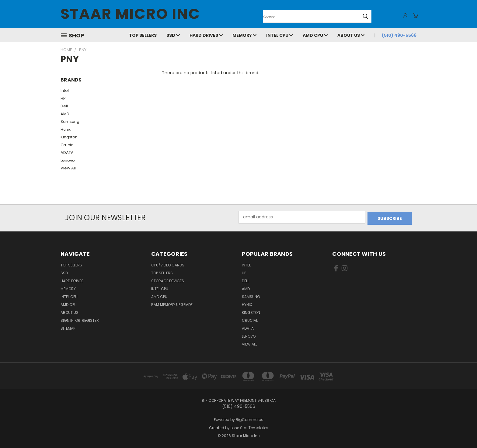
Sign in (68, 319)
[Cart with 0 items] (415, 16)
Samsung (70, 122)
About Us (351, 35)
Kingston (69, 137)
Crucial (68, 145)
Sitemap (68, 327)
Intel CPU (280, 35)
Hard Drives (206, 35)
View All (68, 168)
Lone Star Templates (249, 427)
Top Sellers (143, 35)
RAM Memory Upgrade (172, 303)
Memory (244, 35)
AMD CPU (315, 35)
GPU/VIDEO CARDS (168, 264)
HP (63, 98)
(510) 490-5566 (399, 35)
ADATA (67, 153)
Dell (64, 106)
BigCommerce (249, 418)
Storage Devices (168, 280)
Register (90, 319)
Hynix (66, 129)
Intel (65, 90)
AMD (65, 114)
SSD (173, 35)
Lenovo (68, 160)
